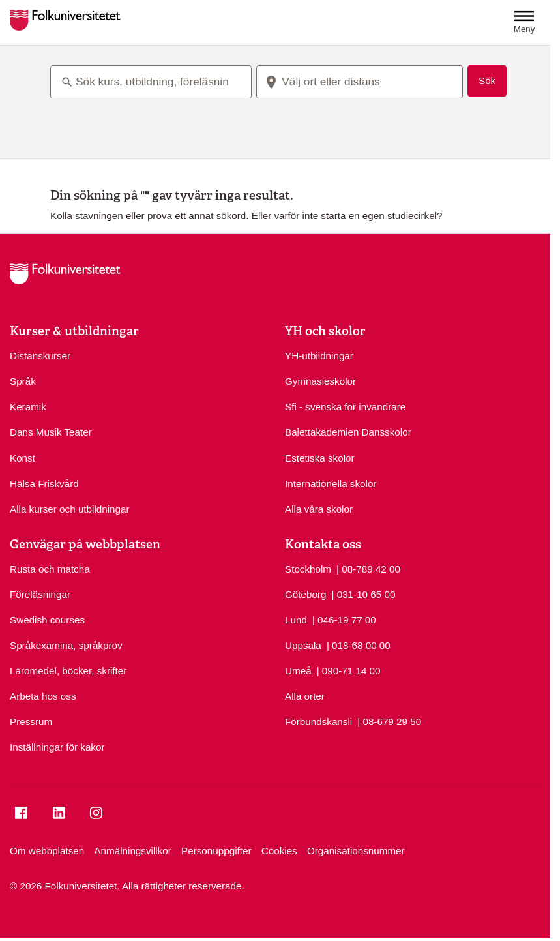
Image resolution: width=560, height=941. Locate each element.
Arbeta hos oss (43, 696)
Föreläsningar (40, 594)
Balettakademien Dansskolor (348, 432)
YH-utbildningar (319, 356)
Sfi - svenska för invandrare (345, 407)
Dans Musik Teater (51, 432)
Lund (296, 620)
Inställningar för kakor (57, 747)
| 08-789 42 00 (368, 568)
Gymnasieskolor (320, 381)
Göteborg (305, 594)
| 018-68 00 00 (359, 645)
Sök (487, 81)
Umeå (298, 671)
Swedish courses (47, 620)
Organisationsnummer (356, 851)
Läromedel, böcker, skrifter (68, 671)
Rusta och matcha (50, 569)
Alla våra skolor (319, 509)
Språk (23, 381)
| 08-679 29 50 (389, 721)
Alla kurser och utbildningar (70, 509)
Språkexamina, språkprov (66, 645)
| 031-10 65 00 (364, 594)
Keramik (28, 407)
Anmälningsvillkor (132, 851)
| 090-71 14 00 (349, 670)
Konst (22, 458)
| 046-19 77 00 (344, 619)
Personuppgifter (216, 851)
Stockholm (308, 569)
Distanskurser (40, 356)
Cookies (279, 851)
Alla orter (305, 696)
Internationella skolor (331, 484)
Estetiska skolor (320, 458)
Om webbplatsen (47, 851)
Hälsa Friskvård (44, 484)
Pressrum (31, 722)
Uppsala (303, 645)
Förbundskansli (318, 722)
